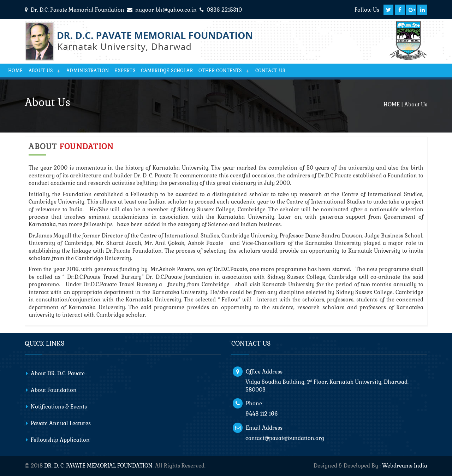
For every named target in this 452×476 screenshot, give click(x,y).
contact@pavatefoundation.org (285, 438)
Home (16, 70)
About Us (41, 70)
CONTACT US (270, 70)
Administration (88, 70)
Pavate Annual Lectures (61, 423)
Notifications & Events (59, 407)
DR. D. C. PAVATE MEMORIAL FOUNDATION (98, 466)
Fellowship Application (60, 440)
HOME (392, 104)
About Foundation (54, 390)
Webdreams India (405, 466)
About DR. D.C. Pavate (58, 373)
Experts (125, 70)
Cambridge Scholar (167, 70)
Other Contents (220, 70)
